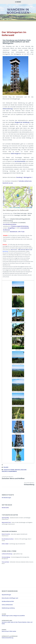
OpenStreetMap (17, 208)
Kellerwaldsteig (8, 109)
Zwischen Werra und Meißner (18, 478)
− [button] (5, 190)
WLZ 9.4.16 (14, 250)
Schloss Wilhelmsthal (7, 605)
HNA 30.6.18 (21, 250)
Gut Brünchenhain (20, 161)
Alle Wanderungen (6, 498)
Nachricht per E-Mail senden (9, 631)
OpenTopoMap (29, 208)
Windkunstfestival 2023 (8, 601)
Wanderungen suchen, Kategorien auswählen (13, 616)
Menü (19, 2)
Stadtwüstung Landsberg (8, 608)
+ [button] (5, 188)
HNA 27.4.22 (29, 250)
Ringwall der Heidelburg (22, 122)
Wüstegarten (28, 177)
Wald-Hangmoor (16, 154)
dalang (6, 467)
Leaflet (11, 208)
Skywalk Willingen (6, 595)
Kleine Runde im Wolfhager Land (10, 598)
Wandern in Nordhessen (18, 11)
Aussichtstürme (9, 470)
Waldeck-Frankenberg (9, 471)
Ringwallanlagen (21, 470)
